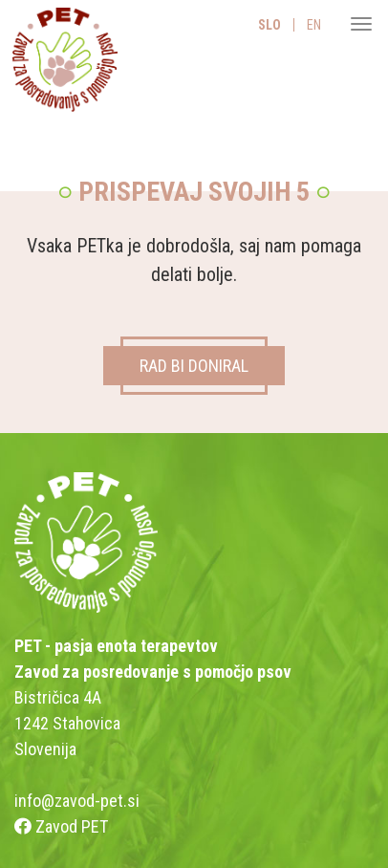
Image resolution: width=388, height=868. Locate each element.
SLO (269, 25)
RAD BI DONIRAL (194, 366)
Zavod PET (61, 826)
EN (314, 25)
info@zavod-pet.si (77, 801)
